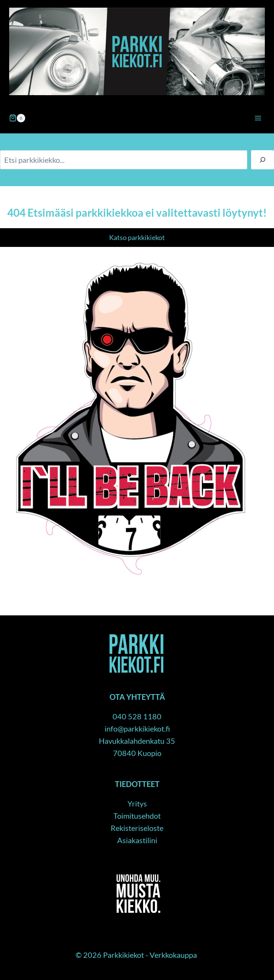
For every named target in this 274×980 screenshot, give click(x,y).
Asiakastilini (137, 840)
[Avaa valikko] (258, 118)
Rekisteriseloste (137, 828)
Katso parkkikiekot (137, 237)
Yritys (137, 803)
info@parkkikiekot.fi (137, 729)
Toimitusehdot (137, 816)
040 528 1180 (137, 716)
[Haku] (263, 160)
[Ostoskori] (17, 118)
